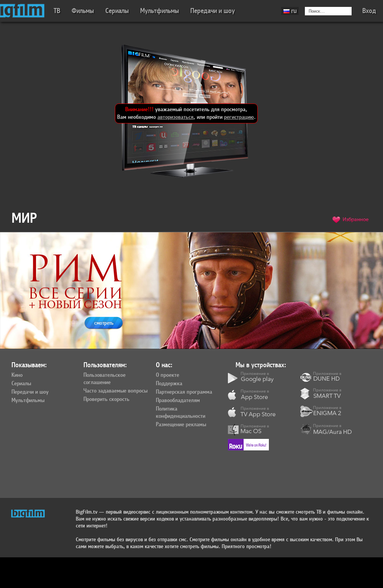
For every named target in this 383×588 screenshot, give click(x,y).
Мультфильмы (160, 11)
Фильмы (83, 11)
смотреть (104, 323)
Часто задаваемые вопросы (115, 391)
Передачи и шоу (213, 11)
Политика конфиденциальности (181, 413)
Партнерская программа (184, 392)
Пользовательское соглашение (105, 379)
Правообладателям (178, 401)
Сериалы (117, 11)
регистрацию (239, 117)
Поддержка (169, 384)
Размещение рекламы (181, 425)
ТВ (57, 11)
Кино (17, 375)
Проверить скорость (106, 399)
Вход (369, 11)
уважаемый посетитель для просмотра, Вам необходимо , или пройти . (186, 113)
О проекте (168, 375)
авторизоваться (175, 117)
